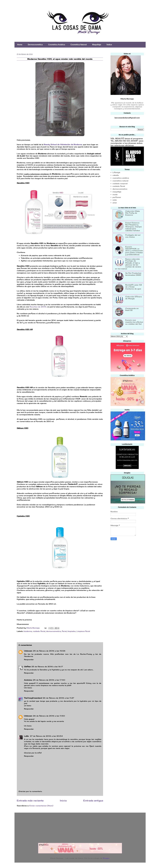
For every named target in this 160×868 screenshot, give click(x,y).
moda (115, 194)
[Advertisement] (128, 559)
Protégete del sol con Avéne (133, 236)
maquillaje (117, 192)
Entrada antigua (93, 801)
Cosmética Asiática (57, 45)
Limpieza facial (83, 631)
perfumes (117, 197)
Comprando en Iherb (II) (132, 309)
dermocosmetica (53, 631)
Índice (109, 45)
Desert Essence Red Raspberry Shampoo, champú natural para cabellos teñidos (133, 227)
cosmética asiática (121, 178)
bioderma (28, 631)
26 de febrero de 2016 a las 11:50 (49, 716)
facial (64, 631)
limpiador (72, 631)
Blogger (106, 858)
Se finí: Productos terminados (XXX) (133, 274)
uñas (115, 203)
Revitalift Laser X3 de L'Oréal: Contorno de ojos (134, 287)
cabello (116, 175)
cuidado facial (39, 631)
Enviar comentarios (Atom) (41, 806)
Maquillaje (97, 45)
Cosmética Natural (79, 45)
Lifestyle (116, 172)
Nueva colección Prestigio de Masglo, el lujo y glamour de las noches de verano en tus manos (128, 264)
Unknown (28, 651)
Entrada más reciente (30, 801)
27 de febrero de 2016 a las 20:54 (46, 736)
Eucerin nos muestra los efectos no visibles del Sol (134, 322)
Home (20, 45)
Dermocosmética (35, 45)
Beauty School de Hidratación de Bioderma (63, 144)
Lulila (27, 736)
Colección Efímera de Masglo (133, 298)
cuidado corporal (120, 183)
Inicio (63, 801)
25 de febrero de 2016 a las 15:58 (49, 651)
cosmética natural (120, 181)
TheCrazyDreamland (33, 698)
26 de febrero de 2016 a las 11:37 (58, 698)
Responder (29, 659)
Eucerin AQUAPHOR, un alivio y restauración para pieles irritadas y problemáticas (134, 251)
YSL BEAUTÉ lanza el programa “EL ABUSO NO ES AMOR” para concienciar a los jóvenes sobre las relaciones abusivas (127, 142)
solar (115, 200)
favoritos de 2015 (38, 307)
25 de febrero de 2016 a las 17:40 (49, 680)
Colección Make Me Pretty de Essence (133, 213)
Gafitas (27, 667)
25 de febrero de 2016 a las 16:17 (47, 667)
